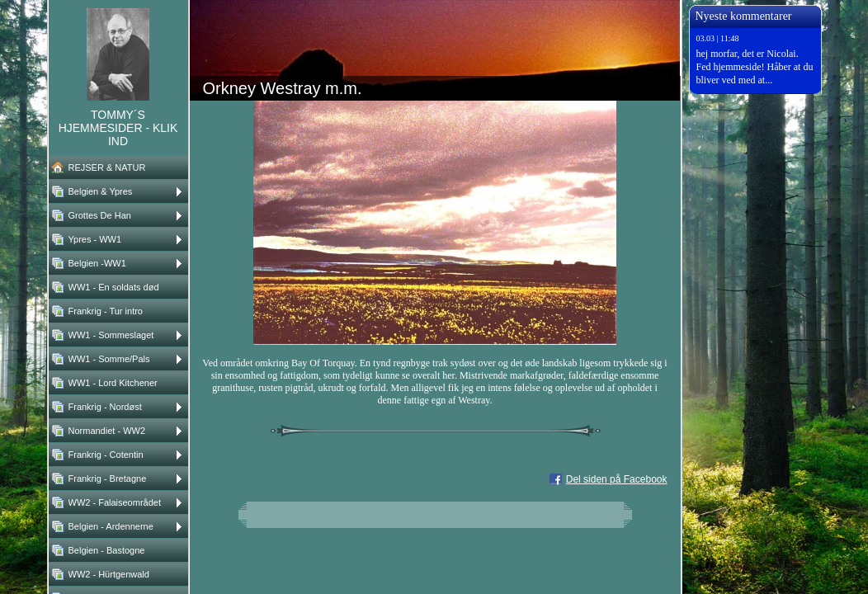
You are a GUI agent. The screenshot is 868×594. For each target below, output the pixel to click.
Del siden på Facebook (617, 479)
